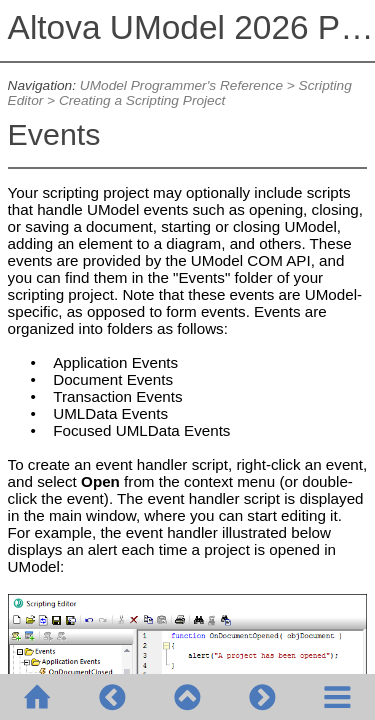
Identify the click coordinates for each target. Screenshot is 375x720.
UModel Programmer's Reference (181, 85)
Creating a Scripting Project (142, 100)
